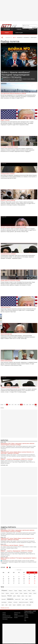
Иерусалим (4, 596)
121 (24, 405)
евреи (30, 596)
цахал (24, 605)
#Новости (11, 591)
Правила (16, 614)
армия (14, 596)
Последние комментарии (7, 617)
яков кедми (29, 605)
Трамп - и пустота (5, 120)
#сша (21, 593)
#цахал (35, 593)
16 (29, 579)
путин (31, 602)
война (23, 596)
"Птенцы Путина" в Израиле (8, 174)
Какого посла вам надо (6, 334)
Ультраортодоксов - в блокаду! (8, 254)
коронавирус (4, 602)
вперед (2, 408)
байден (19, 596)
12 (9, 579)
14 (19, 579)
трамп (10, 605)
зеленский (4, 599)
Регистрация (5, 619)
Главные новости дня (19, 30)
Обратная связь (17, 613)
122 (27, 405)
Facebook (26, 616)
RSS (25, 621)
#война (25, 591)
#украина (26, 593)
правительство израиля (24, 602)
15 (24, 579)
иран (23, 599)
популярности (20, 37)
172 (36, 406)
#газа (29, 591)
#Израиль (4, 590)
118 (15, 405)
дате (14, 37)
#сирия (17, 593)
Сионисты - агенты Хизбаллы (8, 200)
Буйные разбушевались (7, 361)
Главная (4, 613)
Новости (4, 614)
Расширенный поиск (6, 616)
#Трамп (16, 591)
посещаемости (27, 37)
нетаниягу (15, 602)
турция (14, 605)
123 (30, 405)
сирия (3, 605)
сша (6, 605)
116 (10, 405)
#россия (12, 593)
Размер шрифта (28, 611)
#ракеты (7, 593)
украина (19, 605)
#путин (3, 593)
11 (3, 579)
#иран (33, 591)
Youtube (26, 614)
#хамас (30, 593)
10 (35, 577)
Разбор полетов (7, 33)
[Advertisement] (19, 10)
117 (13, 405)
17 (35, 579)
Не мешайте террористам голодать (9, 147)
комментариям (34, 37)
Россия (10, 596)
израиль (10, 599)
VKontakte (26, 617)
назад (2, 405)
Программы (7, 29)
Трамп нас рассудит (6, 307)
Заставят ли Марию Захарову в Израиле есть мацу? (14, 227)
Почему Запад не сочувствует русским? (10, 280)
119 (18, 405)
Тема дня (31, 29)
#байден (20, 591)
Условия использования (19, 616)
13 (14, 579)
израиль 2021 (18, 599)
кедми (27, 599)
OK (25, 619)
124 (33, 405)
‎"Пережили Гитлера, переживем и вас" (10, 387)
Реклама (16, 617)
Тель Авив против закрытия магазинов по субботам (13, 93)
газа (26, 596)
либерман (10, 602)
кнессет (31, 599)
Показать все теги (5, 608)
